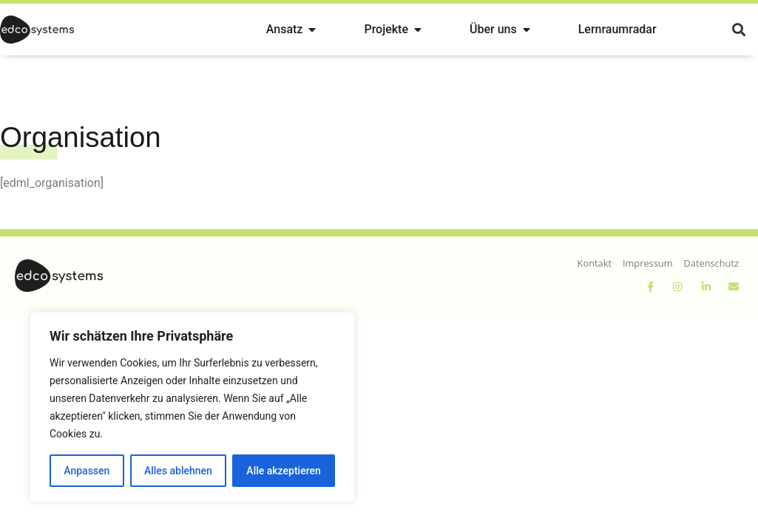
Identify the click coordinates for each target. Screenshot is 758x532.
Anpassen (87, 471)
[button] (738, 30)
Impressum (648, 263)
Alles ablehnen (178, 471)
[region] (192, 407)
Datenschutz (711, 263)
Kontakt (595, 263)
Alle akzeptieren (283, 471)
